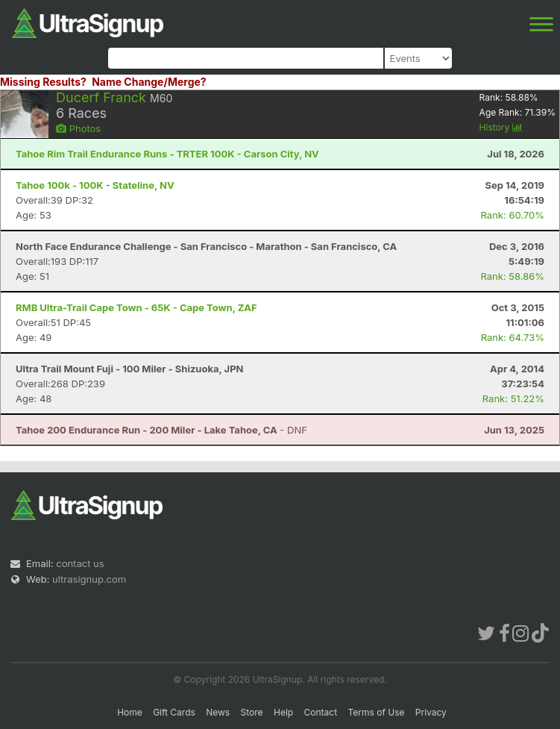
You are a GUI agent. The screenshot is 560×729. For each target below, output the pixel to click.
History (501, 127)
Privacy (431, 712)
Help (283, 712)
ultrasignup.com (89, 579)
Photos (78, 128)
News (218, 712)
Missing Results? (43, 82)
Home (130, 712)
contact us (80, 563)
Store (252, 712)
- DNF (161, 430)
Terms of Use (376, 712)
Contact (321, 712)
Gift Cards (174, 712)
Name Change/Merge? (149, 82)
